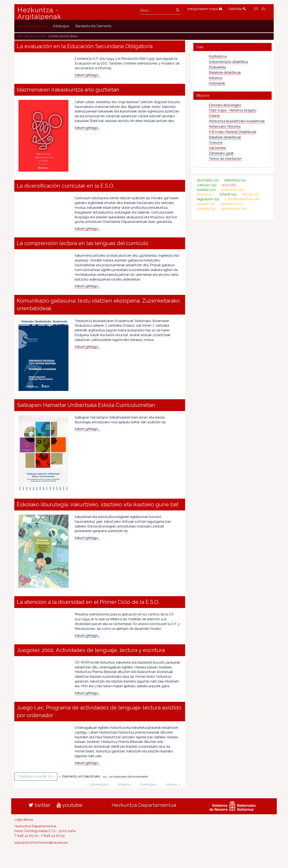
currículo (207, 185)
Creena (214, 116)
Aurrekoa (124, 784)
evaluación (233, 190)
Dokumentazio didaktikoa (228, 62)
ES (256, 9)
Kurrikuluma (218, 56)
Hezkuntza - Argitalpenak (39, 13)
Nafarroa (215, 78)
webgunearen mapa (205, 9)
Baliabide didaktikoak (225, 73)
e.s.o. (229, 185)
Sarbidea (237, 9)
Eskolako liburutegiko (225, 105)
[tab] (232, 47)
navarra (206, 204)
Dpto (21, 36)
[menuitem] (32, 26)
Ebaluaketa (217, 67)
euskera (206, 190)
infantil (228, 194)
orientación (232, 204)
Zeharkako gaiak (221, 153)
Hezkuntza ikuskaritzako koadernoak (237, 121)
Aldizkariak (217, 83)
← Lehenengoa (96, 784)
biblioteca (235, 180)
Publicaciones (37, 36)
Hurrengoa (148, 784)
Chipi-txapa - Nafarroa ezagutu (233, 110)
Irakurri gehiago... (87, 75)
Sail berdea (217, 148)
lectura (251, 194)
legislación (208, 199)
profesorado (234, 209)
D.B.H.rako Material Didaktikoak (232, 132)
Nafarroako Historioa (225, 126)
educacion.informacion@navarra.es (41, 843)
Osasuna (215, 142)
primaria (206, 209)
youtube (70, 805)
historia (206, 194)
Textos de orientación (225, 159)
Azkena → (173, 784)
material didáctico (242, 199)
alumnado (208, 180)
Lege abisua (24, 820)
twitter (40, 805)
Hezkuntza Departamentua (144, 805)
